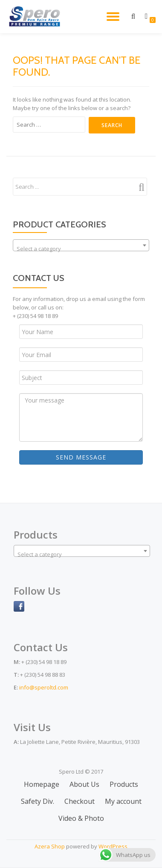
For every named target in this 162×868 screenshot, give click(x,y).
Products (124, 784)
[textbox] (81, 248)
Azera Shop (50, 846)
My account (123, 801)
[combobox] (81, 245)
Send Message (81, 457)
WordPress (113, 846)
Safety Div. (38, 801)
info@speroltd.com (44, 687)
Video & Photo (81, 818)
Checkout (80, 801)
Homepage (42, 784)
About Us (84, 784)
